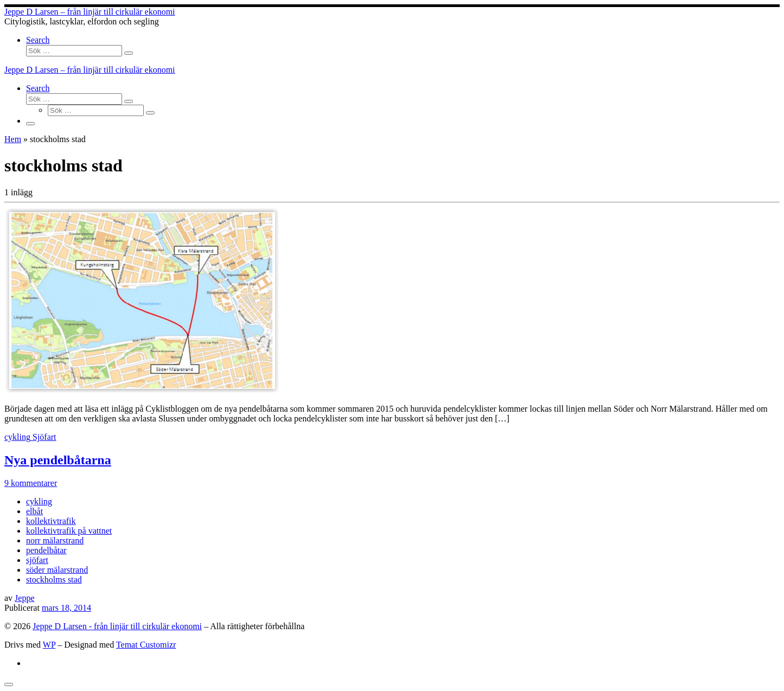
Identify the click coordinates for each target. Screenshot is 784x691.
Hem (13, 139)
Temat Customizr (146, 645)
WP (49, 645)
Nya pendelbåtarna (58, 460)
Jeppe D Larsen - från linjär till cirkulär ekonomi (117, 626)
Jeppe (24, 598)
